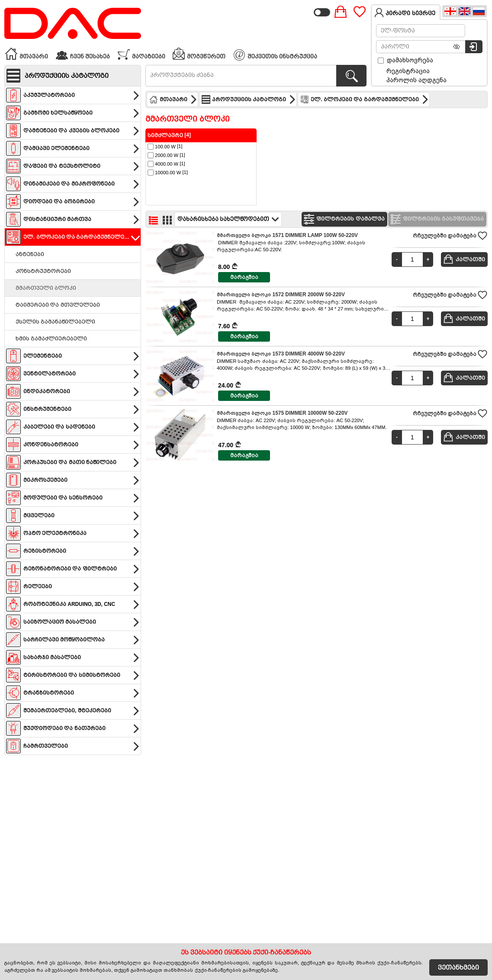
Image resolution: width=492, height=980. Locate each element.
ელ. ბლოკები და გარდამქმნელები (364, 99)
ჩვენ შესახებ (83, 54)
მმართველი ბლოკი (46, 288)
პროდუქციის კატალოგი (249, 99)
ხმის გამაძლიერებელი (51, 339)
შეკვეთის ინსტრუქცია (276, 55)
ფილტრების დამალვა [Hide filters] (343, 219)
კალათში (464, 259)
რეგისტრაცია (408, 71)
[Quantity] (412, 259)
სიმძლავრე (165, 135)
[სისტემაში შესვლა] (474, 47)
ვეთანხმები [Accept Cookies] (458, 967)
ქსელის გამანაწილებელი (55, 322)
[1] (165, 147)
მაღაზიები (141, 54)
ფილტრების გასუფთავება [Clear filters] (436, 219)
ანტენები (30, 254)
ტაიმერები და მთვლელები (58, 305)
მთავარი (26, 54)
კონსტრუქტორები (43, 271)
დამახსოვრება (405, 60)
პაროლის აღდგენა (416, 80)
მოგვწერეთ (199, 54)
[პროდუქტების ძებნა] (351, 76)
